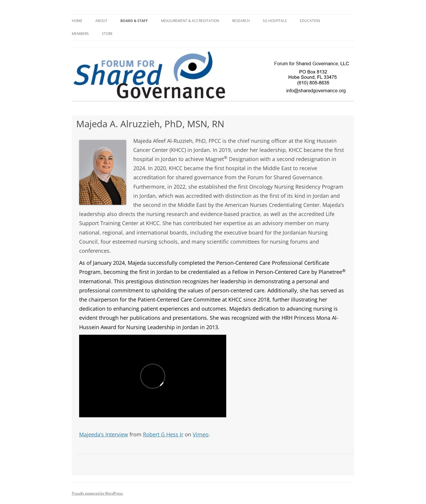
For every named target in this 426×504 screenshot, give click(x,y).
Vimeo (201, 434)
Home (77, 21)
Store (107, 34)
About (101, 21)
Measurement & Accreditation (190, 21)
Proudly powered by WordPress (97, 493)
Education (310, 21)
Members (80, 34)
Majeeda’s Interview (104, 434)
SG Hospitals (275, 21)
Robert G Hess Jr (163, 434)
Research (241, 21)
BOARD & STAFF (134, 21)
